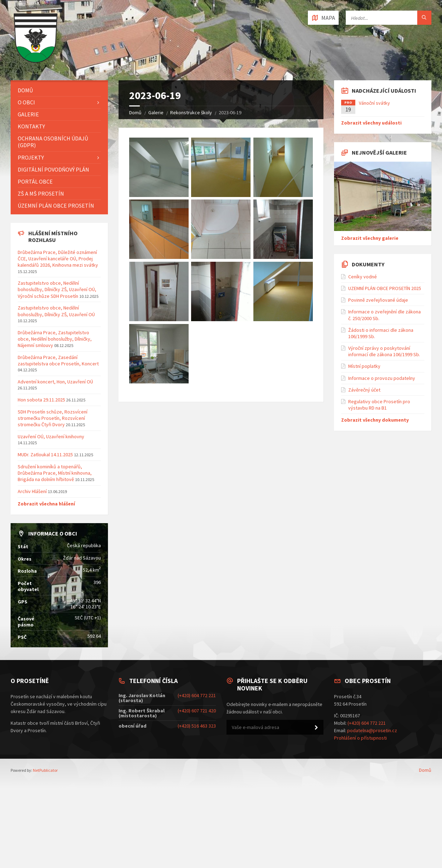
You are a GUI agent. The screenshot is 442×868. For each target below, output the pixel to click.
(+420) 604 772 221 (197, 695)
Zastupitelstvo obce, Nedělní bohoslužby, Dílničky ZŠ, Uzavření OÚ (56, 311)
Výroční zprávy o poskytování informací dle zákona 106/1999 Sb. (384, 351)
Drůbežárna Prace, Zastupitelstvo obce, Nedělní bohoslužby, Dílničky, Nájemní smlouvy (55, 339)
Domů (135, 112)
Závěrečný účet (364, 390)
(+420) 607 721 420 (197, 711)
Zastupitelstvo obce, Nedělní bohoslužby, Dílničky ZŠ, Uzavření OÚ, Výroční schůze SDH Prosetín (57, 289)
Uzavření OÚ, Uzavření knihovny (51, 436)
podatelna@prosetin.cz (372, 730)
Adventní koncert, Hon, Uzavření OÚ (55, 382)
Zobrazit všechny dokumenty (375, 420)
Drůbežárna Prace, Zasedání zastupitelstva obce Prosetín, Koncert (58, 360)
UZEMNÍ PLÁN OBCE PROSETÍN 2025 (385, 288)
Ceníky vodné (363, 277)
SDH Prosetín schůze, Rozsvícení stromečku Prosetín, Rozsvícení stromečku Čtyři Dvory (53, 418)
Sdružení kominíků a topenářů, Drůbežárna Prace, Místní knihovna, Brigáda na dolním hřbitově (55, 473)
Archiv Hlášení (32, 491)
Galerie (156, 112)
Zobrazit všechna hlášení (46, 504)
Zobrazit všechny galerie (370, 238)
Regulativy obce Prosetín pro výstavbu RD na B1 (379, 405)
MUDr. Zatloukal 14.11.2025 (45, 455)
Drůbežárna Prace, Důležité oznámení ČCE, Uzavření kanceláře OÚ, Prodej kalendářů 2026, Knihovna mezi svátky (58, 259)
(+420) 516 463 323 (197, 726)
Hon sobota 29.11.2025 (41, 400)
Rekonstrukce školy (191, 112)
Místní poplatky (364, 366)
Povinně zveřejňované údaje (378, 300)
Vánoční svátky (374, 103)
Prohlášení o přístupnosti (360, 738)
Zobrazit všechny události (371, 123)
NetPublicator (45, 770)
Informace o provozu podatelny (382, 378)
